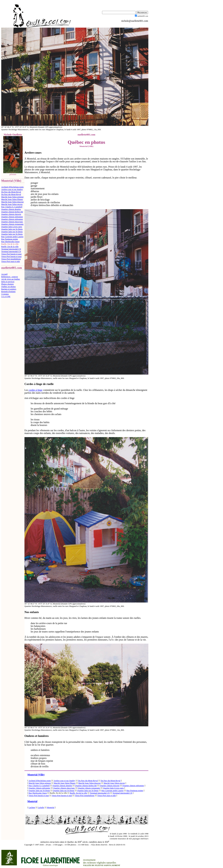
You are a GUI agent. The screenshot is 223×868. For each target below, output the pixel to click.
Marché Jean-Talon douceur (12, 202)
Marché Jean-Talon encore (12, 204)
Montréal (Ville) (36, 775)
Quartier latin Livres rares (12, 227)
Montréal (32, 801)
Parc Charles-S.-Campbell (12, 207)
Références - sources (10, 277)
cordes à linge (36, 390)
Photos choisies (8, 284)
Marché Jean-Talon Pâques (12, 199)
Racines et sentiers (9, 289)
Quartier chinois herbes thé (12, 212)
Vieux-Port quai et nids (11, 261)
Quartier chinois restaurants (12, 224)
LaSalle (41, 807)
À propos (5, 294)
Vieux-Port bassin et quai (11, 254)
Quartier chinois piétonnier (12, 217)
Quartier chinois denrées (11, 209)
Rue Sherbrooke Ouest (10, 242)
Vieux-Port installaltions (11, 259)
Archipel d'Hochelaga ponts (12, 187)
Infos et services (8, 282)
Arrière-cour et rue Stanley (12, 189)
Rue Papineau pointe (10, 239)
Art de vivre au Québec (11, 279)
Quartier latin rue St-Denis (12, 229)
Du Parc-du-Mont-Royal (11, 192)
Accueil (4, 274)
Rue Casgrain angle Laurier (12, 237)
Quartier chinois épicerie (11, 214)
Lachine (32, 807)
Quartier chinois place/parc (12, 222)
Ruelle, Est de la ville (10, 246)
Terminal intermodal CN (11, 249)
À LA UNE (6, 296)
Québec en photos (8, 287)
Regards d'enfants (8, 291)
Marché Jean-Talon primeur (12, 197)
